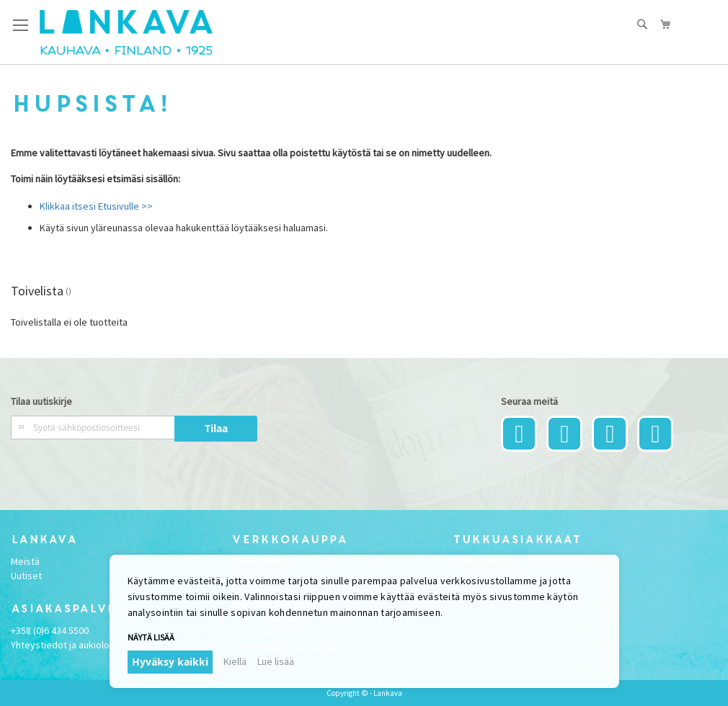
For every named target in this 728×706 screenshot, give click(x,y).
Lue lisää (276, 661)
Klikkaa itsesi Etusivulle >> (96, 206)
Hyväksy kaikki (170, 662)
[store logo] (126, 32)
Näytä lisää (151, 637)
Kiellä (235, 661)
